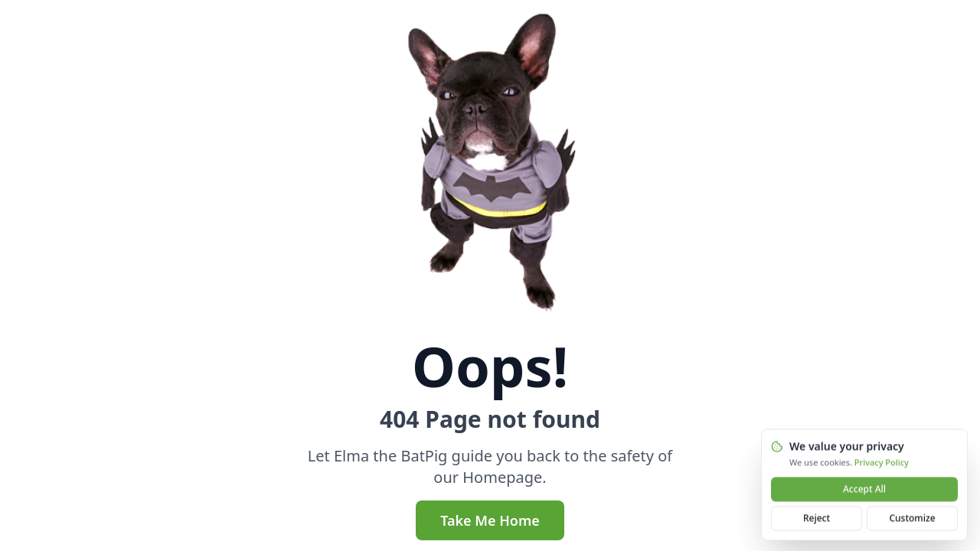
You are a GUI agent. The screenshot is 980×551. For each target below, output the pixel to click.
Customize (912, 519)
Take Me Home (490, 520)
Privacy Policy (882, 463)
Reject (817, 519)
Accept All (864, 490)
